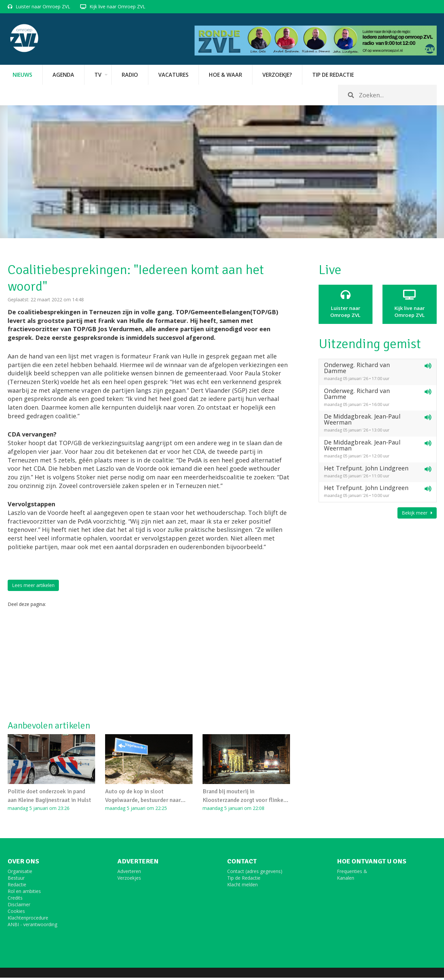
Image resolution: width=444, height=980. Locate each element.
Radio (130, 75)
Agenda (63, 75)
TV (98, 75)
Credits (15, 900)
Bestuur (16, 880)
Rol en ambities (24, 893)
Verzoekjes (129, 880)
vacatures (173, 75)
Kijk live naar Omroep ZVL (117, 6)
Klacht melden (242, 887)
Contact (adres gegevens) (255, 874)
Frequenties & (352, 874)
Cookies (16, 913)
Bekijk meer (417, 513)
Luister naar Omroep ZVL (43, 6)
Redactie (17, 887)
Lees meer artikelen (33, 585)
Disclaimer (19, 907)
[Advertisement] (149, 664)
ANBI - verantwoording (32, 927)
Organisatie (20, 874)
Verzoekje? (277, 75)
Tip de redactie (333, 75)
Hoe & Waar (225, 75)
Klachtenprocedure (28, 920)
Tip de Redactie (244, 880)
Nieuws (22, 75)
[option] (222, 172)
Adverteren (129, 874)
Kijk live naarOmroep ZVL (410, 304)
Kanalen (346, 880)
